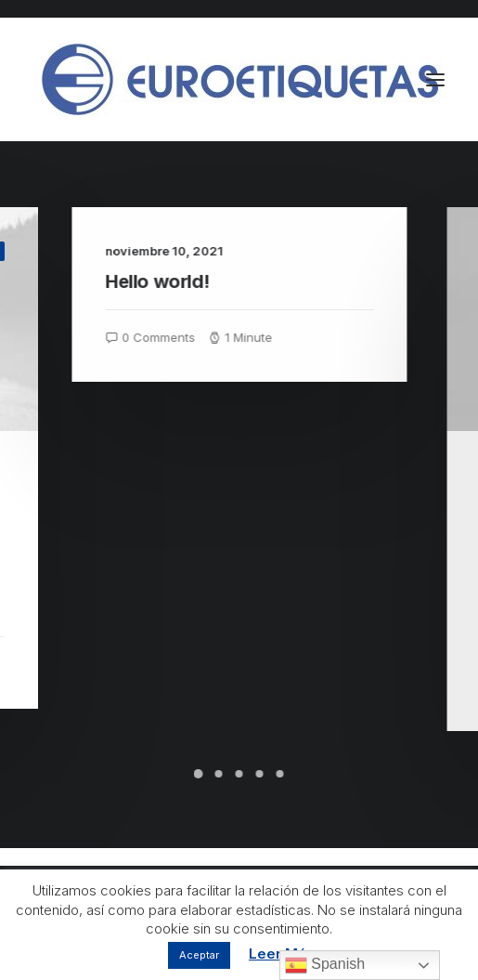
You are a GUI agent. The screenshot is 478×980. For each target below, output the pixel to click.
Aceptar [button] (199, 955)
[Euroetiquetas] (239, 79)
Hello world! (184, 281)
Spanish (325, 965)
